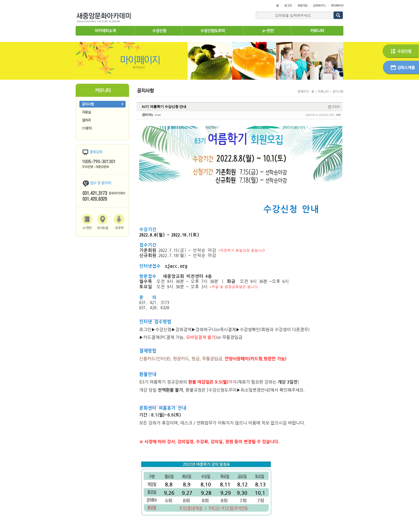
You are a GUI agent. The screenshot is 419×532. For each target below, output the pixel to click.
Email (158, 115)
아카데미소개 (105, 31)
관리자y (148, 115)
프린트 (336, 106)
